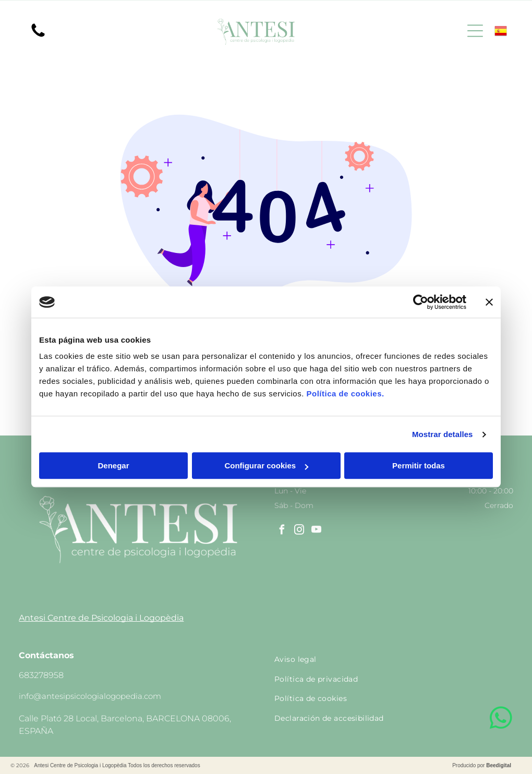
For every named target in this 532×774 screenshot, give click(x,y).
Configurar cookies (266, 466)
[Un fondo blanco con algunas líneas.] (38, 36)
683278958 (41, 675)
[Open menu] (475, 31)
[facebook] (282, 531)
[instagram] (299, 531)
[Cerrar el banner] (489, 302)
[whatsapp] (501, 719)
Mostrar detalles (443, 434)
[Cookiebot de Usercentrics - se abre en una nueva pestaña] (421, 302)
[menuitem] (394, 659)
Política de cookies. (345, 394)
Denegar (113, 466)
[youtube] (316, 531)
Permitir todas (419, 466)
